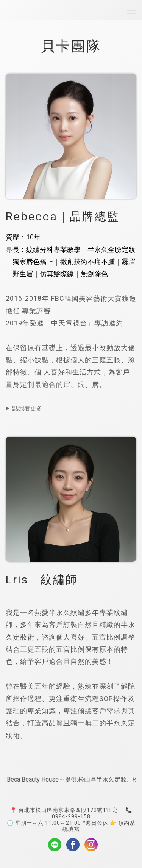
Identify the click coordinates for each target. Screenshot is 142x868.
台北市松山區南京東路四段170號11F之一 (71, 810)
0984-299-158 (71, 816)
